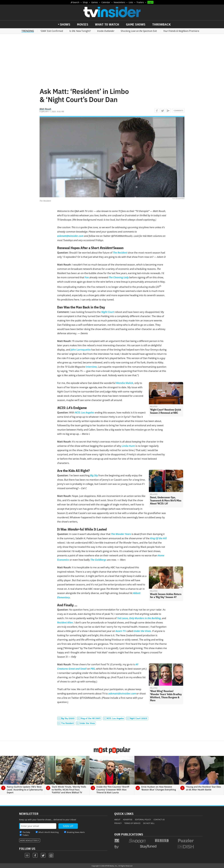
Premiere (181, 31)
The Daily (26, 832)
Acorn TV (121, 631)
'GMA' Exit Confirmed (52, 31)
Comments (178, 111)
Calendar (106, 2)
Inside (106, 31)
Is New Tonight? (80, 31)
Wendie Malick (125, 383)
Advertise (128, 820)
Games (95, 2)
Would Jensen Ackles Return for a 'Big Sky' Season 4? (166, 596)
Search (76, 2)
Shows (65, 24)
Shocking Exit (139, 31)
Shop (85, 2)
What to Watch (107, 24)
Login (150, 2)
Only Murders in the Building (145, 618)
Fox (87, 277)
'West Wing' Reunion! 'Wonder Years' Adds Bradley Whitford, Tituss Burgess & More (166, 696)
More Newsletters (29, 840)
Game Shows (136, 24)
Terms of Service (132, 823)
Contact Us (159, 820)
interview (91, 367)
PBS (93, 669)
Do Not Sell (149, 823)
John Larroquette (81, 350)
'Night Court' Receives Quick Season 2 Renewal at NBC (165, 411)
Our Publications (129, 834)
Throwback (162, 24)
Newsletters (119, 2)
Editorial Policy (143, 820)
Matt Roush (45, 109)
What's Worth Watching (48, 832)
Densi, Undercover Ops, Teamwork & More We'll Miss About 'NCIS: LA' (166, 500)
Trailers (140, 2)
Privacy (118, 823)
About (117, 820)
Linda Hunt (128, 446)
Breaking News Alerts (76, 832)
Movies (83, 24)
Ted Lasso (123, 618)
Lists (131, 2)
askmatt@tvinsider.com (122, 693)
